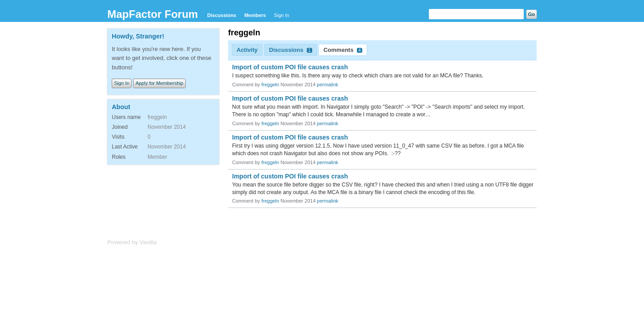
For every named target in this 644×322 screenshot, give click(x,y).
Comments (343, 50)
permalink (328, 85)
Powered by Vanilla (132, 242)
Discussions (222, 15)
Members (255, 15)
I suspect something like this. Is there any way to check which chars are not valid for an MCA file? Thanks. (358, 76)
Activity (247, 50)
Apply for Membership (159, 83)
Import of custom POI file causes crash (290, 67)
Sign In (281, 15)
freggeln (270, 85)
